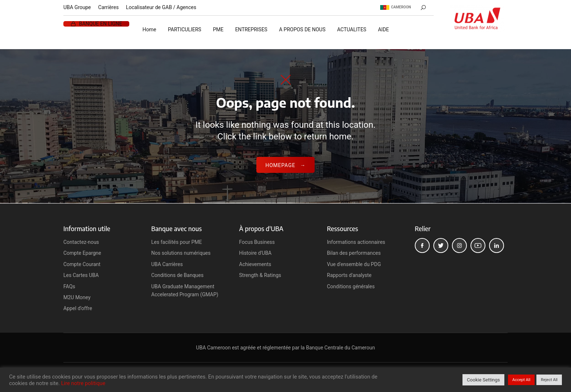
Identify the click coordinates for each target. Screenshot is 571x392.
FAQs (69, 286)
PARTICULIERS (185, 29)
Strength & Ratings (260, 275)
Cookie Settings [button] (483, 380)
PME (218, 29)
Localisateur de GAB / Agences (161, 7)
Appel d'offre (78, 308)
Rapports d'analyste (349, 275)
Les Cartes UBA (81, 275)
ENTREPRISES (251, 29)
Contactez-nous (81, 242)
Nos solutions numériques (181, 253)
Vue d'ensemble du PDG (354, 264)
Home (149, 29)
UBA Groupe (77, 7)
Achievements (255, 264)
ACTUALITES (352, 29)
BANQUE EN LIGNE (101, 24)
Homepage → (286, 165)
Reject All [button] (549, 380)
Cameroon (396, 7)
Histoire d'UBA (255, 253)
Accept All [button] (521, 380)
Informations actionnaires (356, 242)
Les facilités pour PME (176, 242)
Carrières (109, 7)
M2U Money (77, 297)
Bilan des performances (354, 253)
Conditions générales (351, 286)
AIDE (383, 29)
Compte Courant (82, 264)
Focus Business (257, 242)
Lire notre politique (83, 383)
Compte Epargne (82, 253)
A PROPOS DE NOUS (302, 29)
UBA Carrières (167, 264)
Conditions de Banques (177, 275)
